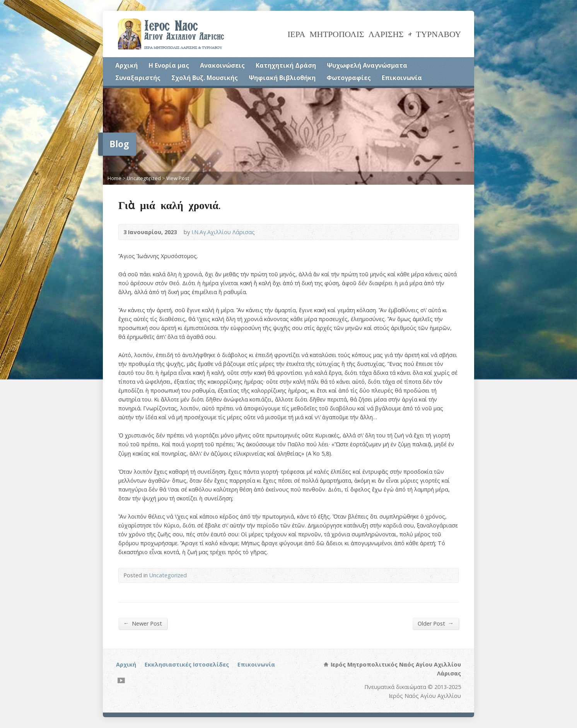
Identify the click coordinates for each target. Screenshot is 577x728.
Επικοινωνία (402, 78)
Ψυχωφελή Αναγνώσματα (367, 65)
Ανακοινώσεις (222, 65)
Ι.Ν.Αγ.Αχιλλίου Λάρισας (223, 232)
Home (114, 178)
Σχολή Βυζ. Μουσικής (205, 78)
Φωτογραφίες (349, 78)
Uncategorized (144, 178)
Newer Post (143, 623)
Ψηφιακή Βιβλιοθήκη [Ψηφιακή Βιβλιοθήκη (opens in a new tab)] (282, 78)
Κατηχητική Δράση (286, 65)
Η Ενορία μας (169, 65)
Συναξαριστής (138, 78)
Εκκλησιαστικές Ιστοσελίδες (187, 664)
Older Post (436, 623)
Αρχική (126, 65)
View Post (178, 178)
